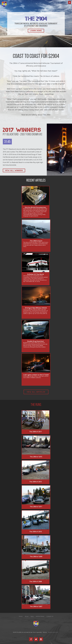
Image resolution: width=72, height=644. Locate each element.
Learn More (36, 31)
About (27, 616)
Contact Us (50, 616)
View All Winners (14, 170)
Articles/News (40, 616)
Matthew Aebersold (53, 632)
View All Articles (36, 392)
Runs (32, 616)
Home (21, 616)
